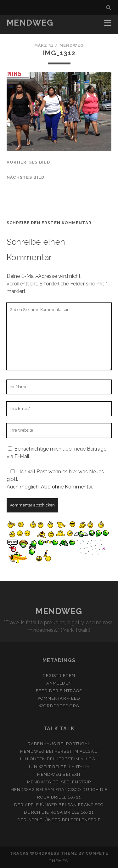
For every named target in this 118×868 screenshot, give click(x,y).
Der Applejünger (36, 805)
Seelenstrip (76, 782)
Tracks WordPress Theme (43, 853)
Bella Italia (75, 767)
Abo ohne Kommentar (67, 487)
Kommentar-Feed (59, 698)
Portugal (78, 744)
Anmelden (59, 683)
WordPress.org (59, 706)
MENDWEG (30, 23)
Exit (76, 774)
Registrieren (59, 676)
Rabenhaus (42, 744)
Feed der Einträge (59, 691)
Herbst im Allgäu (76, 751)
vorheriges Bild (28, 162)
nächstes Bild (26, 177)
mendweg (72, 45)
